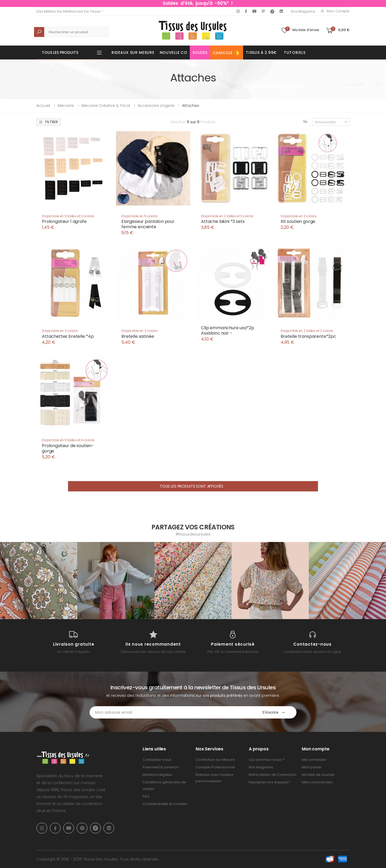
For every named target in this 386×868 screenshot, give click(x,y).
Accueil (43, 106)
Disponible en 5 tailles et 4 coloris (68, 440)
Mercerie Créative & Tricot (106, 106)
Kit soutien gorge (298, 221)
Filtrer (48, 122)
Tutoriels (295, 53)
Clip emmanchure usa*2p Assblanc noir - (227, 330)
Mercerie (66, 106)
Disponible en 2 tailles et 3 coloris (227, 216)
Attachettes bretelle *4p (68, 336)
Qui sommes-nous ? (267, 760)
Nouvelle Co (174, 53)
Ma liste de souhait (318, 775)
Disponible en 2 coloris (60, 331)
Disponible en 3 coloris (299, 216)
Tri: (305, 122)
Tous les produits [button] (60, 53)
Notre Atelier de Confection (272, 775)
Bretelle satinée (138, 336)
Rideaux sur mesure (133, 53)
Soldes (200, 53)
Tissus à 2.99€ (261, 53)
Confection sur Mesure (215, 760)
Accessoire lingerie (156, 106)
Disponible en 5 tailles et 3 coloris (68, 216)
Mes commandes (317, 782)
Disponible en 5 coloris (140, 216)
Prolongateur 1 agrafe (64, 221)
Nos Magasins (303, 11)
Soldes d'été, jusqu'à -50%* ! (198, 3)
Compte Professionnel (215, 767)
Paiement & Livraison (161, 767)
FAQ (146, 796)
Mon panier (312, 767)
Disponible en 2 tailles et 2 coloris (307, 331)
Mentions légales (157, 775)
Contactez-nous (157, 760)
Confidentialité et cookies (165, 804)
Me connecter (314, 760)
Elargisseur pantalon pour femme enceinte (148, 224)
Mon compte (335, 11)
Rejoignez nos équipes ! (270, 782)
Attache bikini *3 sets (223, 221)
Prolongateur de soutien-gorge (68, 448)
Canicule (227, 53)
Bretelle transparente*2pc (308, 336)
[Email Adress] (170, 712)
